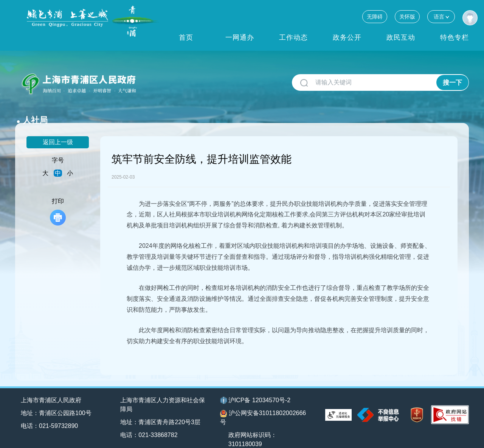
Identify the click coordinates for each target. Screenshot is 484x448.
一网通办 (240, 37)
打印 (58, 199)
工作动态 (293, 37)
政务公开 (347, 37)
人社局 (156, 80)
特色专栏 (455, 37)
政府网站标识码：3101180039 (253, 427)
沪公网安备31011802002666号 (263, 405)
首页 (186, 37)
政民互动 (401, 37)
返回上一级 (58, 130)
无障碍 (375, 17)
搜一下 (452, 83)
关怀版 (407, 17)
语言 (441, 16)
